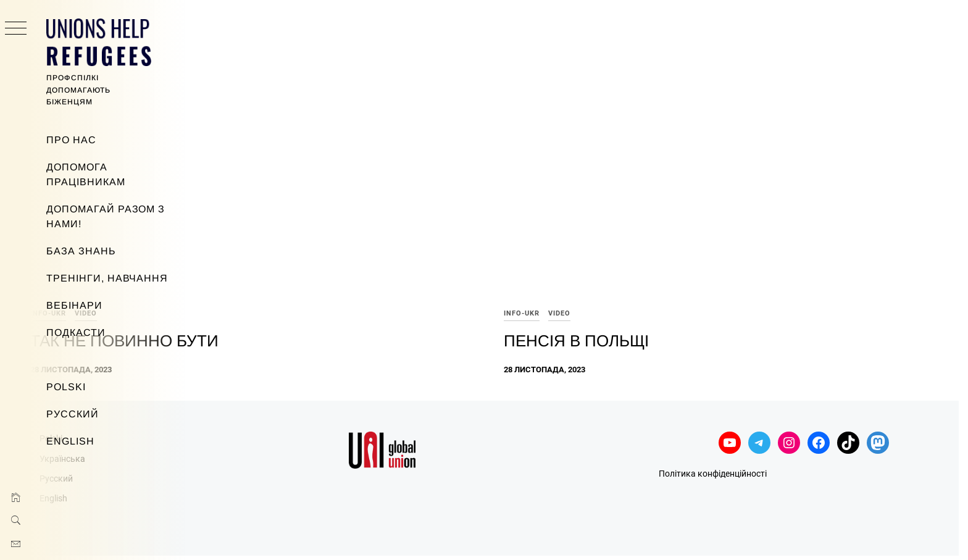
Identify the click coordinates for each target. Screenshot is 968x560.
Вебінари (74, 305)
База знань (81, 251)
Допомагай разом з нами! (106, 216)
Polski (66, 387)
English (70, 441)
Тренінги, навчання (107, 278)
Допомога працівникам (86, 174)
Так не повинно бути (289, 295)
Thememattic (526, 535)
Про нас (71, 140)
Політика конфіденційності (767, 428)
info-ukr (212, 268)
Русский (73, 414)
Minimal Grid (443, 535)
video (250, 268)
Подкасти (76, 332)
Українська (227, 412)
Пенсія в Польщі (658, 295)
